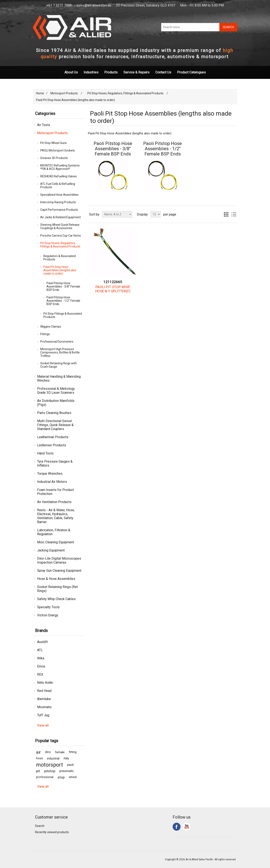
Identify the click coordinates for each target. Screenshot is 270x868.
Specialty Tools (48, 607)
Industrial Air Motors (52, 482)
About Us (71, 72)
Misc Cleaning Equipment (56, 542)
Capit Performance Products (59, 210)
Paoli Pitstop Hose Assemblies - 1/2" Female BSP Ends (63, 301)
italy (66, 758)
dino (48, 752)
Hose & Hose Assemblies (56, 579)
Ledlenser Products (52, 445)
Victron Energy (48, 615)
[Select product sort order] (117, 214)
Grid (226, 214)
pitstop (50, 771)
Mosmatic (44, 707)
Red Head (44, 691)
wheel (73, 777)
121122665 (113, 282)
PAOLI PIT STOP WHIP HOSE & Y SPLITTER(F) (113, 289)
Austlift (42, 642)
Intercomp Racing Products (58, 202)
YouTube (187, 827)
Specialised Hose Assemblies (59, 195)
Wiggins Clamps (51, 327)
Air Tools (44, 125)
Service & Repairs (136, 72)
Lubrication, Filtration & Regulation (54, 532)
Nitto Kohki (45, 683)
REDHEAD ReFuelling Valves (58, 176)
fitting (73, 752)
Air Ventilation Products (54, 502)
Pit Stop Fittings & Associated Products (63, 315)
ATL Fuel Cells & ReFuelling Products (58, 185)
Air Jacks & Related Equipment (60, 217)
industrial (53, 758)
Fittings (45, 334)
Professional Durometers (57, 342)
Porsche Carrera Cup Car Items (61, 236)
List (234, 214)
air (38, 752)
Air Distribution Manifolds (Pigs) (56, 403)
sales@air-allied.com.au (94, 5)
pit (38, 771)
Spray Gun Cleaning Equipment (59, 571)
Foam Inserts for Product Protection (55, 492)
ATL (40, 650)
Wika (41, 658)
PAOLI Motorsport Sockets (58, 150)
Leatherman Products (53, 437)
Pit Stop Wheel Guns (53, 143)
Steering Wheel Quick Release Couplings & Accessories (60, 226)
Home (40, 93)
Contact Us (163, 72)
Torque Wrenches (50, 474)
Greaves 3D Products (54, 158)
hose (40, 758)
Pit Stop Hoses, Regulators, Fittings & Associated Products (60, 245)
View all (43, 725)
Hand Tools (45, 453)
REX (40, 674)
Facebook (177, 827)
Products (111, 72)
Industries (91, 72)
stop (61, 777)
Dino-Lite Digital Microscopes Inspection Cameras (59, 560)
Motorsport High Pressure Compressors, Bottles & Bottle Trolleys (60, 352)
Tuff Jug (43, 715)
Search (40, 826)
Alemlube (44, 699)
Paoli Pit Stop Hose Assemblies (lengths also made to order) (60, 270)
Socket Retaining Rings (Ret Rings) (57, 589)
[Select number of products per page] (156, 214)
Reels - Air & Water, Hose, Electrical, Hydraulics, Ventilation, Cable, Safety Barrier (56, 516)
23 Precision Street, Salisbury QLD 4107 (146, 5)
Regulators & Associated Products (60, 258)
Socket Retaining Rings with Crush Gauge (58, 365)
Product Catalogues (191, 72)
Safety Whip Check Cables (56, 599)
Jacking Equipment (51, 550)
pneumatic (67, 771)
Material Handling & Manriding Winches (59, 378)
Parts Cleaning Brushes (54, 413)
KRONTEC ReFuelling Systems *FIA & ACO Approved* (60, 167)
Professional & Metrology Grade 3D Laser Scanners (56, 391)
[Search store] (190, 27)
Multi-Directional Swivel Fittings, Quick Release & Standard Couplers (55, 425)
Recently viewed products (52, 832)
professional (45, 777)
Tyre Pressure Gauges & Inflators (55, 463)
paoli (70, 765)
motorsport (50, 765)
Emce (41, 666)
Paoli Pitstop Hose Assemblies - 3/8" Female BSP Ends (63, 286)
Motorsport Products (52, 133)
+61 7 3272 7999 (59, 5)
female (60, 752)
